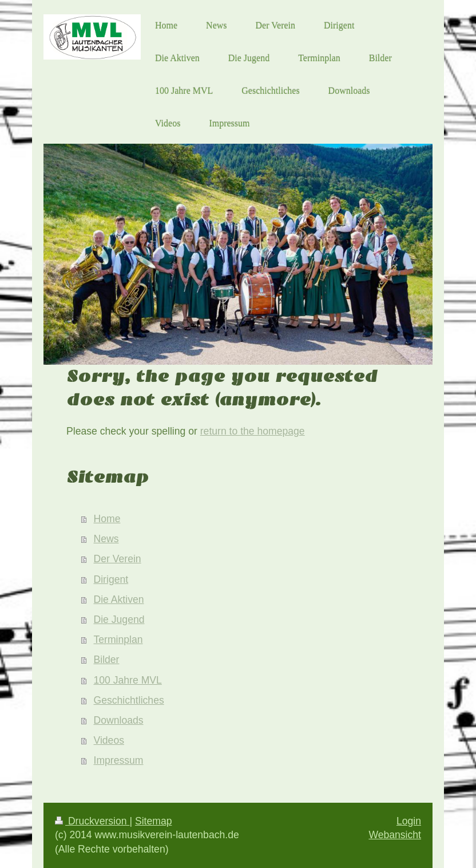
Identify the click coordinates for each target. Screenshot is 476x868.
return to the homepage (253, 431)
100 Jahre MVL (128, 680)
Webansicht (395, 835)
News (106, 539)
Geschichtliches (129, 700)
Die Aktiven (119, 599)
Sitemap (154, 821)
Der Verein (118, 559)
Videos (109, 740)
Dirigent (111, 579)
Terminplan (118, 640)
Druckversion (92, 821)
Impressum (119, 760)
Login (409, 821)
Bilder (107, 660)
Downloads (119, 720)
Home (107, 519)
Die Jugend (119, 620)
